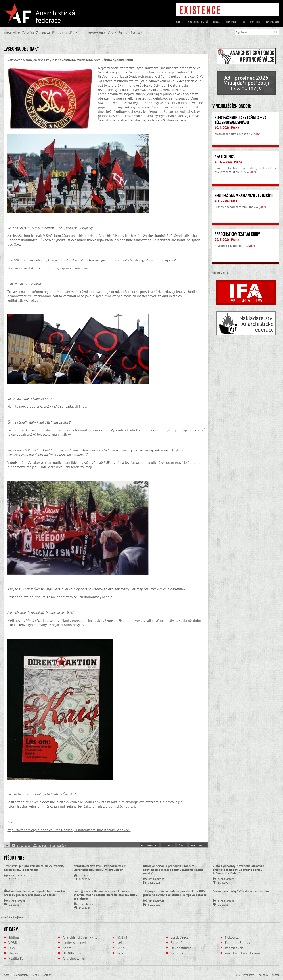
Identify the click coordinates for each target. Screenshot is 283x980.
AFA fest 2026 (225, 156)
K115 (121, 948)
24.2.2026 (85, 907)
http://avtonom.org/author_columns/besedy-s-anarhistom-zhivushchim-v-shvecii (69, 830)
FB (243, 22)
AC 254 (122, 937)
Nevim (13, 953)
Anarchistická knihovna (242, 953)
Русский (137, 32)
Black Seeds (180, 937)
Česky (112, 32)
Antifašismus (149, 845)
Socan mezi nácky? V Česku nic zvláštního (241, 891)
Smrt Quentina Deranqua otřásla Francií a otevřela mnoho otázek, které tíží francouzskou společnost (105, 895)
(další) (70, 32)
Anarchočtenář (73, 958)
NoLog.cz (232, 937)
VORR (13, 942)
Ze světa (28, 32)
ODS (12, 948)
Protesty (58, 32)
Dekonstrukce (181, 948)
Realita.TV (16, 958)
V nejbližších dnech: (232, 106)
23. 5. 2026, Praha (227, 239)
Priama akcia (234, 948)
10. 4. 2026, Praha (227, 128)
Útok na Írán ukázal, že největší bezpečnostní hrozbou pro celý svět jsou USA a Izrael (34, 893)
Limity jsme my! (74, 942)
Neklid (122, 942)
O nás (217, 22)
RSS (238, 975)
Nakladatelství (198, 22)
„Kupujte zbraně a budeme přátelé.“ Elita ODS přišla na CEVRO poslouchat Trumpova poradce (175, 893)
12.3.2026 (224, 882)
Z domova (43, 32)
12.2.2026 (154, 904)
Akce (179, 22)
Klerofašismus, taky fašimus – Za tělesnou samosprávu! (241, 120)
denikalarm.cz (17, 875)
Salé (120, 953)
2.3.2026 (14, 904)
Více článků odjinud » (13, 917)
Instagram (272, 22)
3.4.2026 (14, 879)
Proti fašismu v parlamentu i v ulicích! (244, 195)
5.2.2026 (223, 904)
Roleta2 (177, 942)
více (257, 134)
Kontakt (231, 22)
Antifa (67, 948)
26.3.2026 (85, 879)
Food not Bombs (237, 942)
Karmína (177, 953)
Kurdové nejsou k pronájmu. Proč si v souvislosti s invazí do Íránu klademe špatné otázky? (173, 870)
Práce (182, 845)
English (123, 32)
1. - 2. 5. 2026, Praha (228, 162)
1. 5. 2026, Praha (226, 201)
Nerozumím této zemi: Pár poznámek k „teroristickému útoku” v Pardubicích (100, 868)
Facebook (263, 975)
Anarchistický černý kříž (80, 937)
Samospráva (198, 845)
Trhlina (14, 937)
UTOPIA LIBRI (73, 953)
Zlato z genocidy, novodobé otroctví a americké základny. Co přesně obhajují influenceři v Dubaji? (239, 870)
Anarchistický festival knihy (237, 234)
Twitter (255, 22)
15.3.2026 (154, 882)
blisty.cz (83, 875)
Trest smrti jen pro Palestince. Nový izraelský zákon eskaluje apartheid (34, 868)
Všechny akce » (221, 273)
